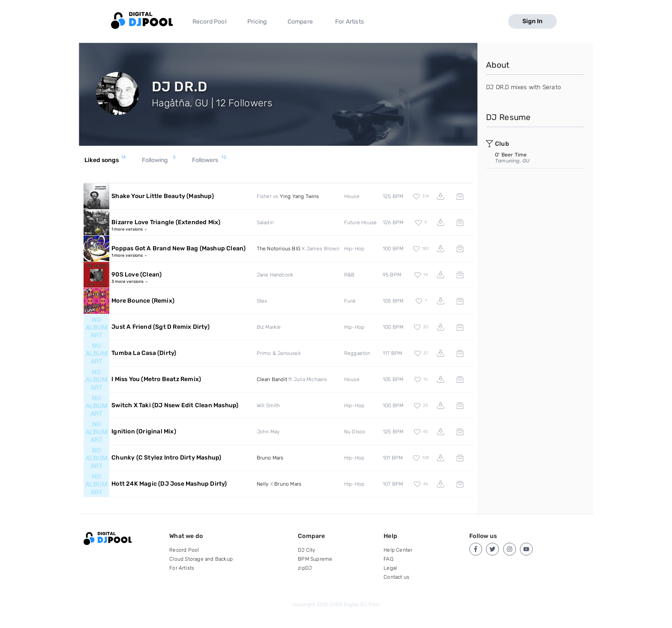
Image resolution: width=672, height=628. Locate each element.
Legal (390, 568)
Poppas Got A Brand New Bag (178, 248)
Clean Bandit (272, 379)
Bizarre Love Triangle (166, 222)
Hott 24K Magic (169, 484)
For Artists (349, 22)
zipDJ (305, 568)
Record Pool (209, 22)
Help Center (398, 550)
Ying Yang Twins (300, 196)
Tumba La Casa (144, 353)
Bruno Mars (270, 458)
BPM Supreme (315, 559)
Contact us (396, 577)
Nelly (263, 484)
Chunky (166, 458)
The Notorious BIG (279, 249)
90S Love (136, 275)
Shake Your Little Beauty (163, 196)
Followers (209, 160)
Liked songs (105, 160)
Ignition (144, 431)
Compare (300, 22)
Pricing (257, 22)
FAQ (388, 559)
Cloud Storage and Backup (201, 559)
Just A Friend (160, 327)
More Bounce (143, 301)
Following (159, 160)
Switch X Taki (175, 405)
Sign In (532, 21)
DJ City (306, 550)
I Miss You (156, 379)
